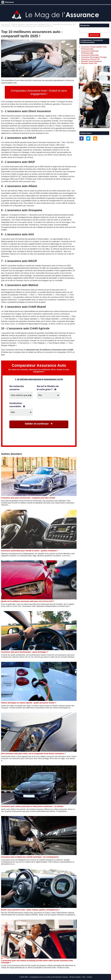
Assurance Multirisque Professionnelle (90, 52)
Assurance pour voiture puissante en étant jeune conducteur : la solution (32, 806)
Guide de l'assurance (18, 24)
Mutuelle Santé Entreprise (91, 61)
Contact (89, 977)
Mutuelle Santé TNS (89, 63)
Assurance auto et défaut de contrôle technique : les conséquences (30, 857)
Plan (84, 977)
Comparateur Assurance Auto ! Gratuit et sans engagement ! (39, 92)
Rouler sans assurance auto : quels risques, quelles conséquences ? (30, 910)
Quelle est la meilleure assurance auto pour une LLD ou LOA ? (28, 601)
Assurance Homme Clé (90, 59)
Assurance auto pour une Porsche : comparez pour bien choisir (28, 498)
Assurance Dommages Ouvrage (94, 57)
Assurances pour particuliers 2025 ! (39, 24)
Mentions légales (75, 977)
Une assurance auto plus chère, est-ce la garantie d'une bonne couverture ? (33, 753)
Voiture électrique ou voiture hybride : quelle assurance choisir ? (29, 703)
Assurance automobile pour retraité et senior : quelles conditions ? (30, 551)
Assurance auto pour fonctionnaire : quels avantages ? (25, 652)
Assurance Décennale (90, 55)
